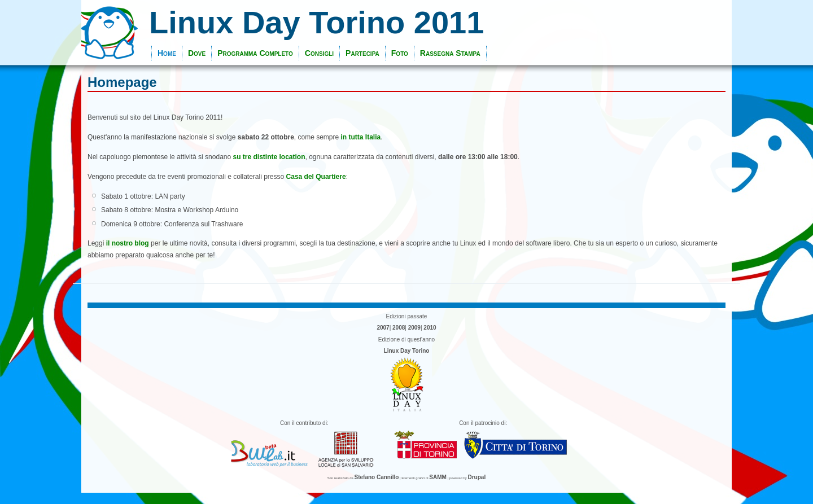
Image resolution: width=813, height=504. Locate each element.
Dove (197, 53)
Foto (400, 53)
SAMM (438, 477)
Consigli (319, 53)
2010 (430, 328)
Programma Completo (255, 53)
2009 (414, 328)
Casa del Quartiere (316, 177)
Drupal (477, 477)
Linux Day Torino (407, 351)
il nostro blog (128, 243)
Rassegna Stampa (450, 53)
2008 (399, 328)
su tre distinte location (269, 157)
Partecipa (362, 53)
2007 (383, 328)
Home (167, 53)
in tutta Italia (361, 137)
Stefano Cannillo (377, 477)
